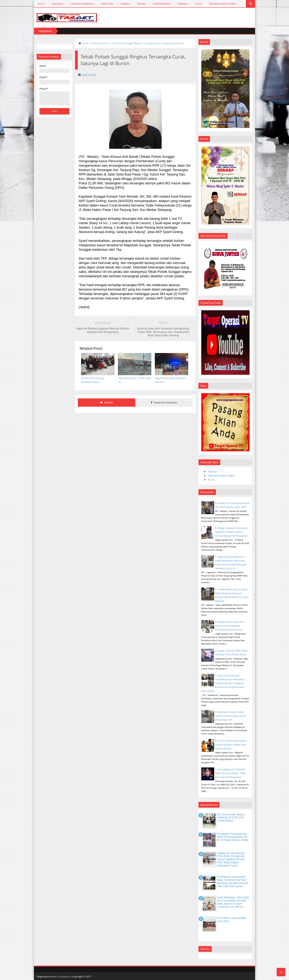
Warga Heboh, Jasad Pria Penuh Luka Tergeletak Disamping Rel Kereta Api (230, 626)
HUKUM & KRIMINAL (82, 4)
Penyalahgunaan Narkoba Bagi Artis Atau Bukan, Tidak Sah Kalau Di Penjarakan (230, 773)
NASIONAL (58, 4)
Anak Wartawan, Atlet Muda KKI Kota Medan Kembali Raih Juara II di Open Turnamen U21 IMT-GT (233, 902)
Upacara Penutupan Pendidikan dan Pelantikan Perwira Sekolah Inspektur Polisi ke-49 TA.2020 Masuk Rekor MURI (223, 683)
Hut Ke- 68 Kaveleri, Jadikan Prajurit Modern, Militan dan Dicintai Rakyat (231, 745)
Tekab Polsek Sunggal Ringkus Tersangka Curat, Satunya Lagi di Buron (148, 43)
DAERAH (125, 4)
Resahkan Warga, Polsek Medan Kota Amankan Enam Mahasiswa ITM (231, 716)
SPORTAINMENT (162, 4)
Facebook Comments (164, 402)
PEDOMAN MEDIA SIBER (222, 4)
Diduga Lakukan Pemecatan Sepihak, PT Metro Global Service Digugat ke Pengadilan (231, 532)
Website (107, 402)
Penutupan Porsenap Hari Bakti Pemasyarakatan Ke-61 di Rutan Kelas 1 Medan (233, 837)
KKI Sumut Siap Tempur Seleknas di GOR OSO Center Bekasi (231, 818)
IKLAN (198, 4)
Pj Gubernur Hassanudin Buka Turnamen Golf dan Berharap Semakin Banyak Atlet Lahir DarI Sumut (233, 881)
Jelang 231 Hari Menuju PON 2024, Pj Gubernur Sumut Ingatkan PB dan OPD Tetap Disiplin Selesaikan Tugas (231, 859)
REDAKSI (183, 4)
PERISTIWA (107, 4)
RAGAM (141, 4)
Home (41, 4)
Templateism (64, 976)
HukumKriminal (100, 43)
